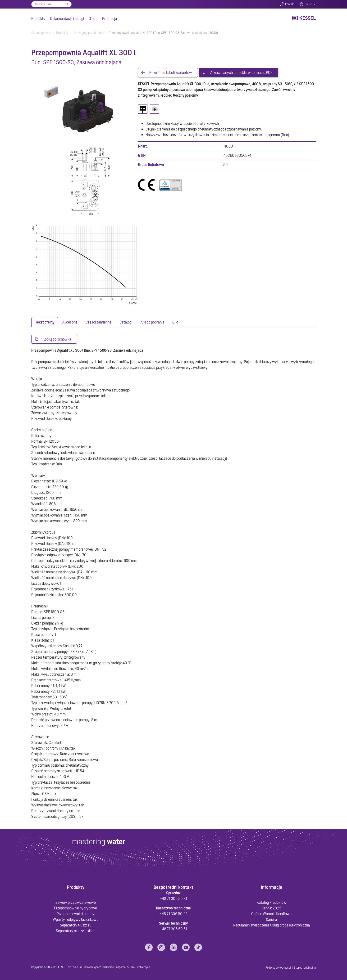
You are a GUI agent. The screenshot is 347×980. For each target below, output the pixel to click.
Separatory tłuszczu (76, 925)
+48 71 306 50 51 (173, 929)
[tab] (45, 322)
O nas (93, 18)
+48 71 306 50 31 (173, 899)
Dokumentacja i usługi (67, 18)
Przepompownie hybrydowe (75, 908)
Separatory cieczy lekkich (76, 931)
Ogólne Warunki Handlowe (271, 914)
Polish (308, 4)
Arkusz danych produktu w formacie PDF (241, 72)
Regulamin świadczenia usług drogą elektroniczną (272, 925)
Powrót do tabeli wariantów (171, 72)
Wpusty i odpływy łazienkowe (76, 919)
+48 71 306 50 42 (173, 914)
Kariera (271, 919)
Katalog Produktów (272, 902)
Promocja (110, 18)
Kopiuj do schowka (57, 339)
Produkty (38, 18)
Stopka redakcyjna (305, 968)
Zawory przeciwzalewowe (76, 902)
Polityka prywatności (278, 968)
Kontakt (290, 4)
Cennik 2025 (272, 908)
